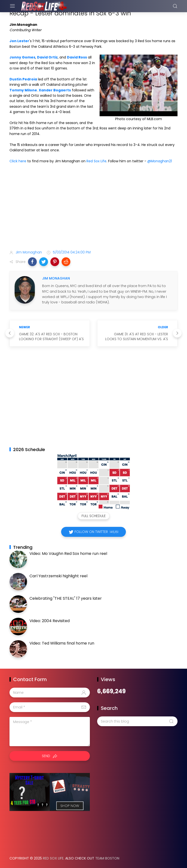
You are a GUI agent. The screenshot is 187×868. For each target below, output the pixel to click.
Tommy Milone (23, 90)
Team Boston (107, 858)
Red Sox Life (96, 161)
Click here (18, 161)
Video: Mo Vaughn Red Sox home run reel (68, 554)
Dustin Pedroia (23, 79)
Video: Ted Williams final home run (62, 643)
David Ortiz (47, 57)
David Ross (77, 57)
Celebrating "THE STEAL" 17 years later (66, 598)
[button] (32, 262)
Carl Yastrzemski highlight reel (58, 576)
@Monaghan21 (160, 161)
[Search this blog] (137, 721)
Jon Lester (19, 41)
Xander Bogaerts (55, 90)
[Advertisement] (93, 208)
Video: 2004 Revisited (50, 621)
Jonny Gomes (22, 57)
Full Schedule (94, 516)
